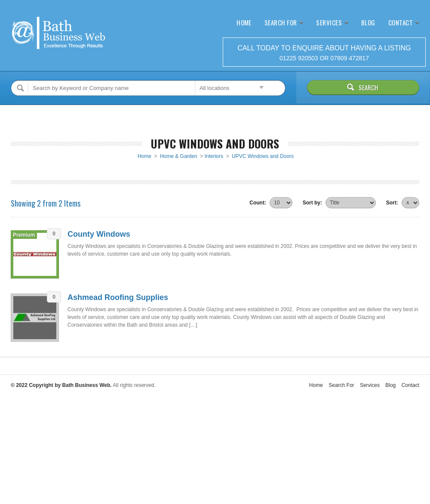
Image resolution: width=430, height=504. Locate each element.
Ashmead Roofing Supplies (118, 297)
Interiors (214, 156)
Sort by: (312, 203)
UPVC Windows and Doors (263, 156)
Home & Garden (179, 156)
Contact (401, 23)
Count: (258, 203)
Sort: (392, 203)
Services (329, 23)
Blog (368, 23)
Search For (281, 23)
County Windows (99, 234)
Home (244, 23)
